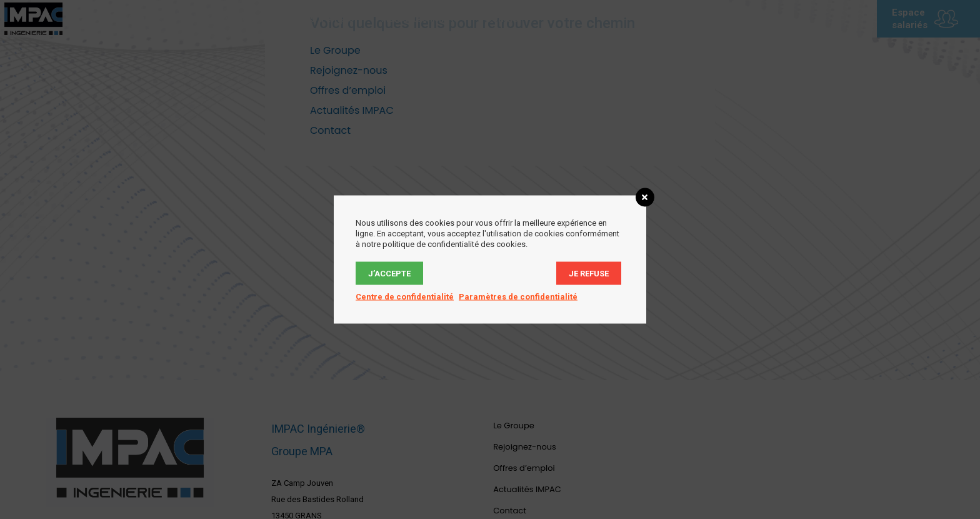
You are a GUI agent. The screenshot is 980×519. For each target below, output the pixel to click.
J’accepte (389, 274)
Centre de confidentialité (405, 297)
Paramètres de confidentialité (518, 297)
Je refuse (589, 274)
